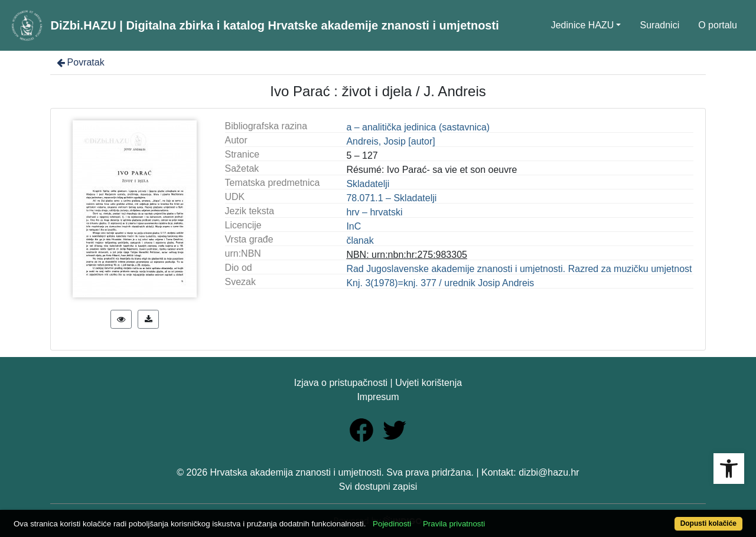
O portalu (718, 25)
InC (353, 226)
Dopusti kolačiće (708, 523)
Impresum (378, 397)
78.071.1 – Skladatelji (391, 198)
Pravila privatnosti (454, 524)
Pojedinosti (392, 524)
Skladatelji (368, 184)
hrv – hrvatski (374, 212)
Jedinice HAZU (583, 25)
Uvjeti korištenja (428, 383)
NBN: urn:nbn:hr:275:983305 (407, 255)
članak (360, 240)
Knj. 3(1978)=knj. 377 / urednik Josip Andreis (440, 283)
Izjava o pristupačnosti (341, 383)
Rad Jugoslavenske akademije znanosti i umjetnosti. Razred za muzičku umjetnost (519, 269)
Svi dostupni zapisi (378, 487)
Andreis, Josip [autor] (390, 141)
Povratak (80, 62)
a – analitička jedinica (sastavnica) (418, 127)
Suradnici (659, 25)
